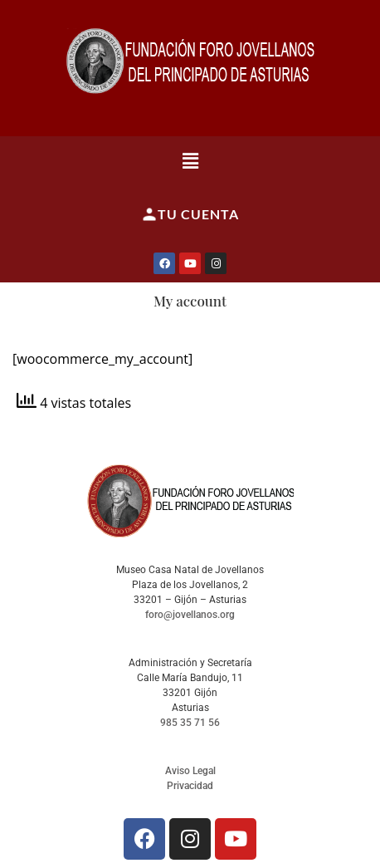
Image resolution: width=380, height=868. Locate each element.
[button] (190, 160)
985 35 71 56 (190, 723)
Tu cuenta (190, 214)
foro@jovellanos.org (190, 615)
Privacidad (190, 786)
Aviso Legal (190, 771)
